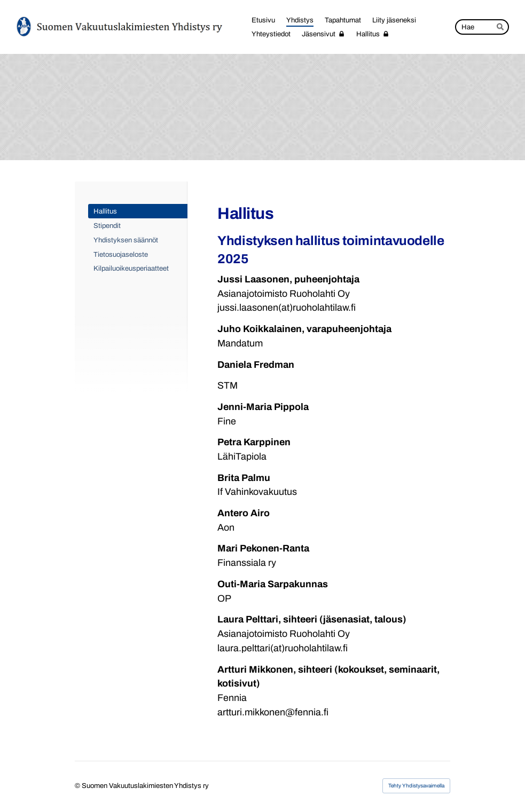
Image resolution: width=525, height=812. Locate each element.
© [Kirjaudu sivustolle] (78, 786)
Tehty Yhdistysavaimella (416, 786)
